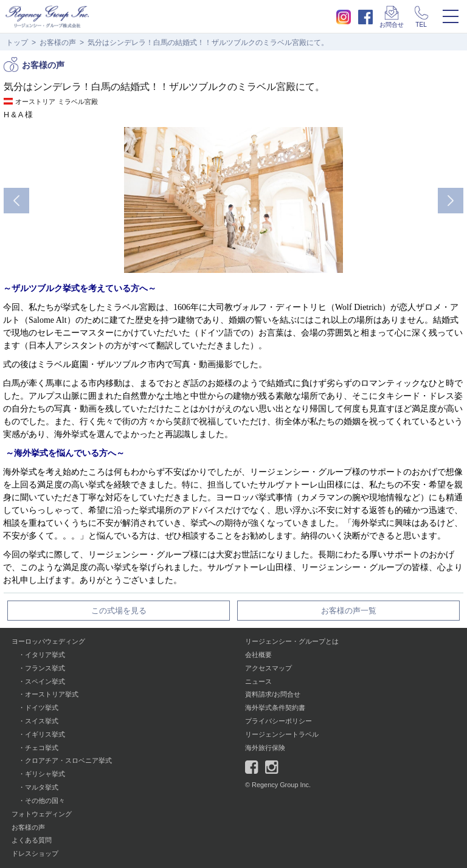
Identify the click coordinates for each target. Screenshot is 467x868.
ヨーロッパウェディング (48, 641)
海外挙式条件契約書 (275, 708)
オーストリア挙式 (52, 694)
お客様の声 (58, 43)
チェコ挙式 (42, 748)
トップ (17, 43)
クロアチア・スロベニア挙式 (68, 760)
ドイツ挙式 (42, 708)
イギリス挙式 (45, 734)
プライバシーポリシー (278, 721)
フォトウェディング (42, 814)
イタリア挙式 (45, 655)
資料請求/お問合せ (273, 694)
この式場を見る (119, 611)
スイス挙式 (42, 721)
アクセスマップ (268, 668)
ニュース (258, 681)
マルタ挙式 (42, 787)
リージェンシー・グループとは (292, 641)
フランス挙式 (45, 668)
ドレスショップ (35, 853)
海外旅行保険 (265, 748)
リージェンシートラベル (282, 734)
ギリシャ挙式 (45, 774)
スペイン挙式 (45, 681)
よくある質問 (32, 840)
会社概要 (258, 655)
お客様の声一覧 (349, 611)
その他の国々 (45, 801)
